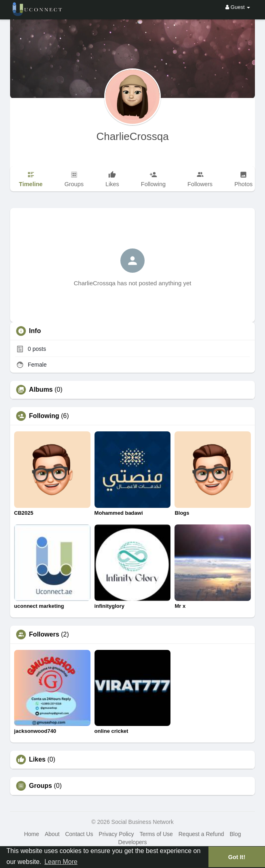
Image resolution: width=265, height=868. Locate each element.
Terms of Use (156, 834)
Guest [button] (238, 7)
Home (31, 834)
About (52, 834)
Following (44, 416)
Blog (235, 834)
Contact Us (79, 834)
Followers (44, 635)
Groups (41, 786)
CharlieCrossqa (132, 136)
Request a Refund (201, 834)
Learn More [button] (61, 862)
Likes (37, 760)
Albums (41, 390)
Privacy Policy (116, 834)
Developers (133, 842)
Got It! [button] (237, 857)
